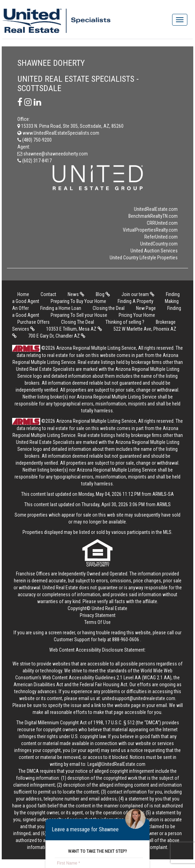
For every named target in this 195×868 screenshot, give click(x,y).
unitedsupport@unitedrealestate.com (139, 698)
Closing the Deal (109, 308)
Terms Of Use (97, 622)
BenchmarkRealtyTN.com (153, 216)
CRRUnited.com (162, 223)
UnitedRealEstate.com (156, 209)
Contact (48, 294)
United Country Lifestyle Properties (144, 258)
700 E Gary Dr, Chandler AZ (57, 336)
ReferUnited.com (161, 237)
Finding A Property (135, 301)
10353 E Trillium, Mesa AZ (74, 329)
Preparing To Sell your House (79, 315)
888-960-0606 (126, 639)
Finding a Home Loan (61, 308)
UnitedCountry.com (159, 244)
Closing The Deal (78, 322)
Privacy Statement (98, 615)
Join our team (138, 294)
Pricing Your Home (137, 315)
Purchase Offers (33, 322)
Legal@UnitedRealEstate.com (116, 764)
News (76, 294)
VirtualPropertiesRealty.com (150, 230)
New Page (146, 308)
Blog (103, 294)
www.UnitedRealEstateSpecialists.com (58, 133)
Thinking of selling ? (125, 322)
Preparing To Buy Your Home (78, 301)
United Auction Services (154, 251)
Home (23, 294)
